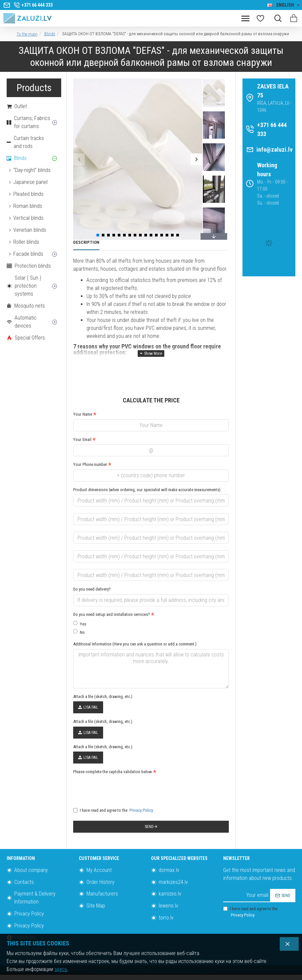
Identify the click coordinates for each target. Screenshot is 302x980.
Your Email (82, 439)
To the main (27, 34)
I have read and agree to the (114, 810)
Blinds (50, 34)
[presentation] (120, 789)
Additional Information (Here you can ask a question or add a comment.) (135, 644)
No (79, 632)
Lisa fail (88, 707)
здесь (61, 969)
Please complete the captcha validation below (113, 772)
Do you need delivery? (92, 589)
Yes (80, 624)
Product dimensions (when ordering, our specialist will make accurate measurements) (147, 490)
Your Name (83, 414)
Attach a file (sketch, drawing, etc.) (103, 697)
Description (86, 242)
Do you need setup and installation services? (112, 614)
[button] (79, 159)
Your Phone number (90, 464)
